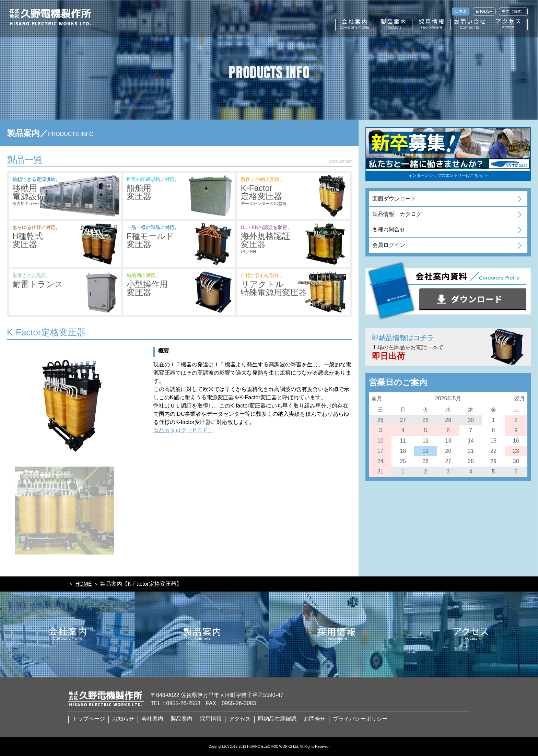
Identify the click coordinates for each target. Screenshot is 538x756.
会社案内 (152, 719)
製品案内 (182, 719)
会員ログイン (389, 245)
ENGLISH (484, 11)
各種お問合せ (389, 230)
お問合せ (315, 719)
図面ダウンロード (394, 199)
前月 (377, 398)
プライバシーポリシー (360, 719)
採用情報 (211, 719)
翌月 (519, 398)
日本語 (461, 11)
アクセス (240, 719)
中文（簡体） (513, 11)
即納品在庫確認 (277, 719)
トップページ (89, 719)
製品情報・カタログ (397, 214)
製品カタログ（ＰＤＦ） (184, 430)
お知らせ (123, 719)
